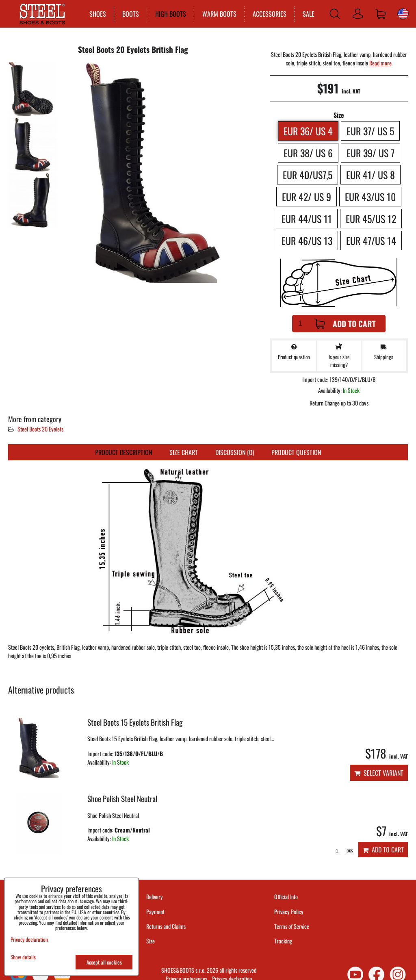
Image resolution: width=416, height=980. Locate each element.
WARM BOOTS (219, 14)
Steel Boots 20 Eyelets (40, 429)
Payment (155, 912)
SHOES (97, 14)
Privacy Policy (289, 912)
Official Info (286, 897)
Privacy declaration (29, 939)
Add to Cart (345, 324)
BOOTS (130, 14)
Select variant (379, 773)
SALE (308, 14)
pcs (341, 850)
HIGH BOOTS (170, 14)
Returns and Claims (166, 926)
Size (151, 941)
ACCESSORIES (269, 14)
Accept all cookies (104, 962)
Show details (23, 957)
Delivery (155, 897)
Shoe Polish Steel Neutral (122, 799)
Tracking (283, 941)
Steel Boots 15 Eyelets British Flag (135, 722)
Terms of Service (292, 926)
